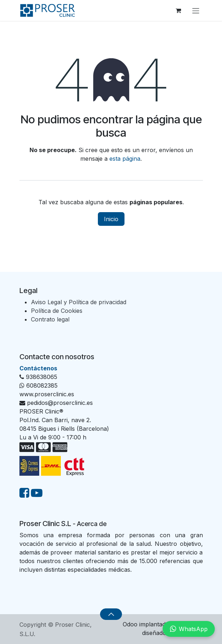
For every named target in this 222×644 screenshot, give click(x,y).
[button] (111, 614)
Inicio (111, 219)
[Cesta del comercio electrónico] (178, 10)
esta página (125, 159)
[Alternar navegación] (196, 10)
